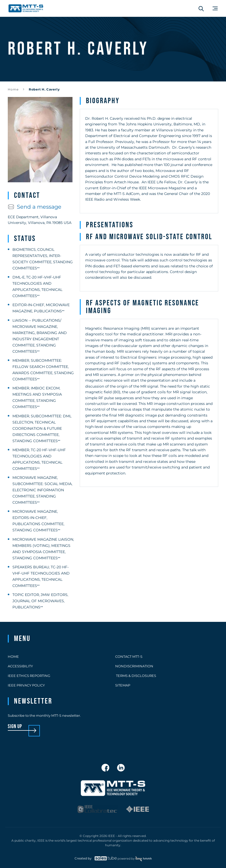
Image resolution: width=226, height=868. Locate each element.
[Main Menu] (215, 8)
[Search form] (201, 9)
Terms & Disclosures (136, 676)
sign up (15, 727)
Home (13, 89)
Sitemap (123, 685)
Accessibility (20, 666)
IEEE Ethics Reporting (29, 676)
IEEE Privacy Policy (26, 685)
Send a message (35, 207)
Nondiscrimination (134, 666)
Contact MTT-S (129, 656)
